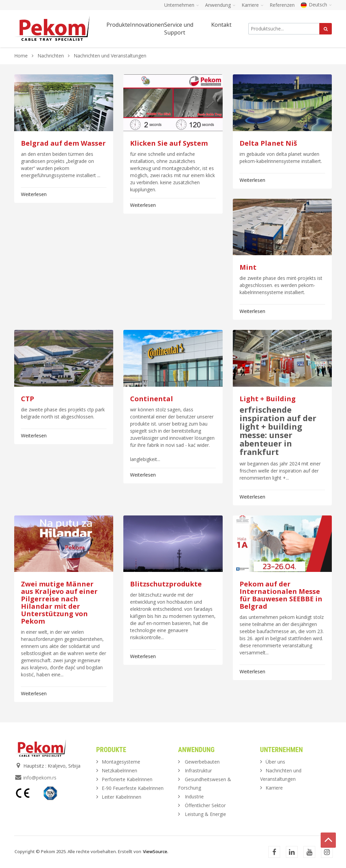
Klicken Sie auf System (169, 143)
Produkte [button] (118, 25)
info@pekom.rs (40, 778)
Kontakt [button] (221, 25)
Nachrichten (51, 56)
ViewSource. (156, 851)
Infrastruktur (198, 770)
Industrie (194, 797)
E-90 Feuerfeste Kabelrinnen (133, 788)
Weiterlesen (34, 194)
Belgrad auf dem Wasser (63, 143)
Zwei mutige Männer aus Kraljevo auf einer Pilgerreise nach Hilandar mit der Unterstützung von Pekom (59, 602)
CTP (28, 399)
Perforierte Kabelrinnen (127, 779)
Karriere (274, 788)
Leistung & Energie (205, 814)
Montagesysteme (121, 762)
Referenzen (282, 5)
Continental (152, 399)
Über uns (275, 762)
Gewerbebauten (202, 762)
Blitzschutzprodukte (166, 584)
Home (21, 56)
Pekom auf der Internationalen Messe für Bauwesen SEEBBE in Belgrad (281, 595)
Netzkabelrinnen (119, 770)
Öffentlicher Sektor (205, 805)
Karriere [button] (253, 5)
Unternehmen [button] (182, 5)
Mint (248, 267)
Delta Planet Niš (268, 143)
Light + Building (268, 399)
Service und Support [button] (179, 29)
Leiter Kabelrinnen (121, 797)
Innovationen (147, 25)
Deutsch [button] (316, 5)
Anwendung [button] (220, 5)
